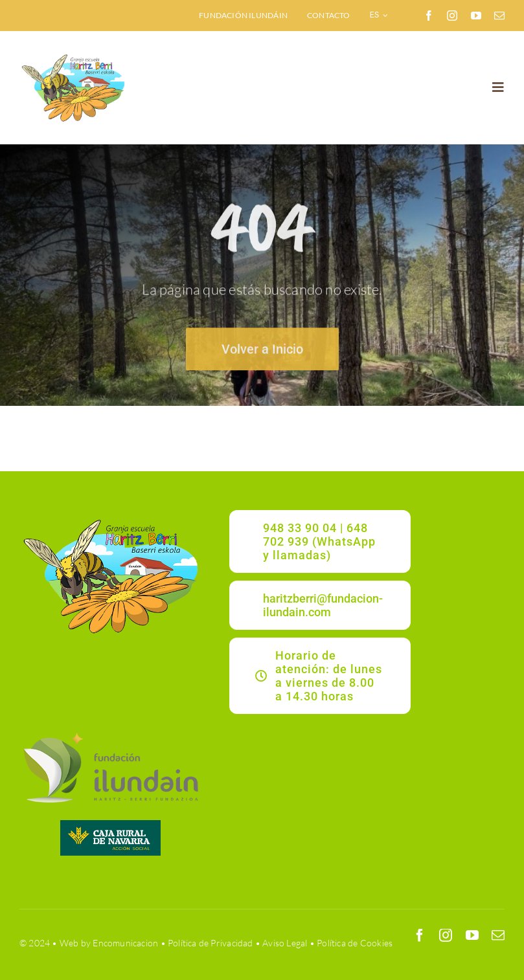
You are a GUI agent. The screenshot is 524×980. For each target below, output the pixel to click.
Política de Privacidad (211, 943)
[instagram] (452, 16)
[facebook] (429, 16)
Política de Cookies (355, 943)
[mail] (499, 16)
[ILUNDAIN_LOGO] (110, 731)
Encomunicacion (125, 943)
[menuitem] (379, 16)
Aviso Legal (285, 943)
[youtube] (476, 16)
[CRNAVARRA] (110, 824)
